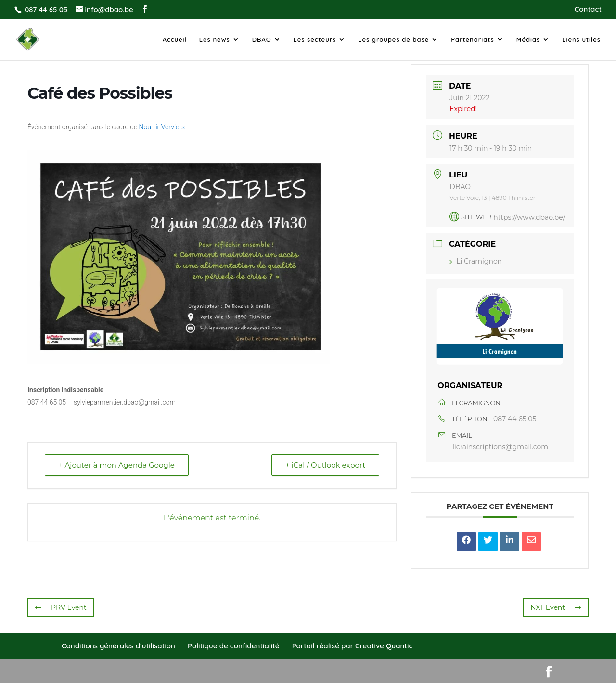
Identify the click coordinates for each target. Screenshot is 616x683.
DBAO (262, 40)
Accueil (175, 40)
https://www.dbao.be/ (529, 217)
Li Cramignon (476, 261)
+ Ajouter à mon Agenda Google (117, 465)
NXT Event (556, 607)
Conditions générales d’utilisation (118, 646)
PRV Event (61, 607)
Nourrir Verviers (162, 127)
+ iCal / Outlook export (325, 465)
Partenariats (473, 40)
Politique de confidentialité (233, 646)
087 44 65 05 (515, 419)
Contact (588, 9)
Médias (528, 40)
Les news (215, 40)
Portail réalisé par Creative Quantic (353, 646)
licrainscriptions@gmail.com (500, 447)
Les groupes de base (393, 40)
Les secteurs (315, 40)
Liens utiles (581, 40)
